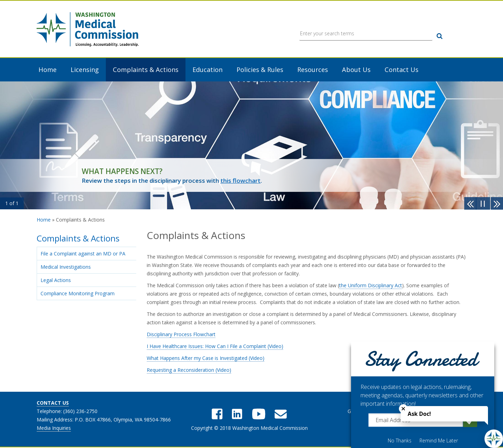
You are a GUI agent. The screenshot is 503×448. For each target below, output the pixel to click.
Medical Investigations (66, 267)
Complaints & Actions (146, 70)
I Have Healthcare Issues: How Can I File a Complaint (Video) (215, 346)
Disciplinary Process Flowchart (181, 335)
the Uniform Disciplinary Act (371, 286)
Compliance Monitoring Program (78, 294)
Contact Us (402, 70)
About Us (356, 70)
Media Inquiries (54, 428)
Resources (313, 70)
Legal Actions (56, 280)
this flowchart (240, 181)
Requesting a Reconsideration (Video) (189, 370)
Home (48, 70)
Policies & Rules (260, 70)
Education (207, 70)
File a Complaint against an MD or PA (83, 254)
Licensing (85, 70)
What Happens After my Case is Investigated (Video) (206, 358)
